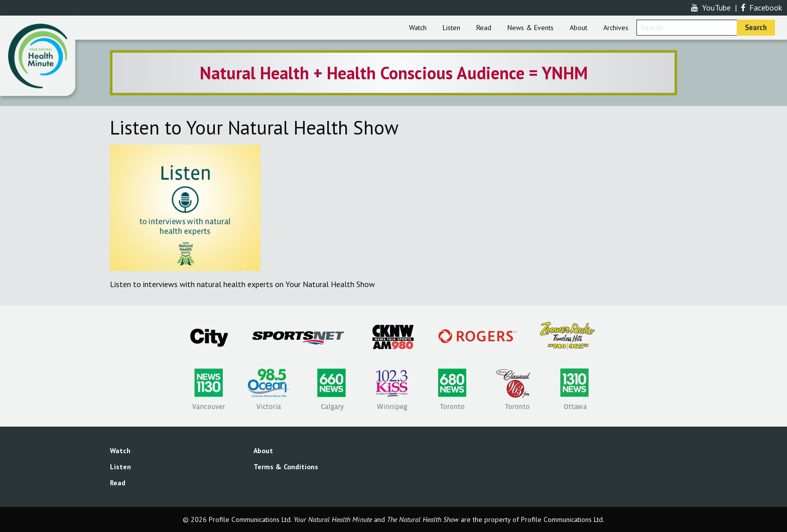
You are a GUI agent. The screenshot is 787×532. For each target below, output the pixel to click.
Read (484, 28)
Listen (451, 28)
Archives (616, 28)
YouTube (711, 8)
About (578, 28)
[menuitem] (418, 28)
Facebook (761, 8)
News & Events (531, 28)
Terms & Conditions (286, 467)
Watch (418, 28)
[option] (393, 73)
